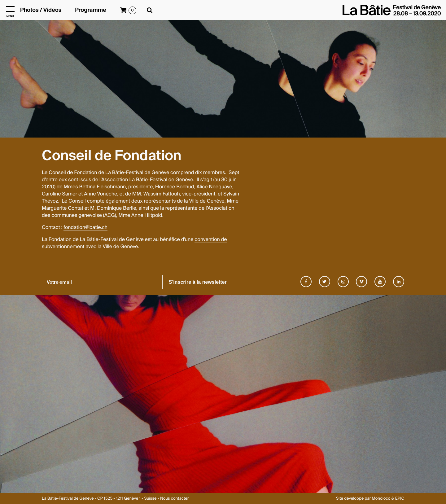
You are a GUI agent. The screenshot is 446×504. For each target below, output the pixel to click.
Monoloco (381, 499)
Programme (91, 10)
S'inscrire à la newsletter (198, 282)
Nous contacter (174, 499)
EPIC (400, 499)
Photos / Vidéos (41, 10)
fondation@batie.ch (85, 227)
